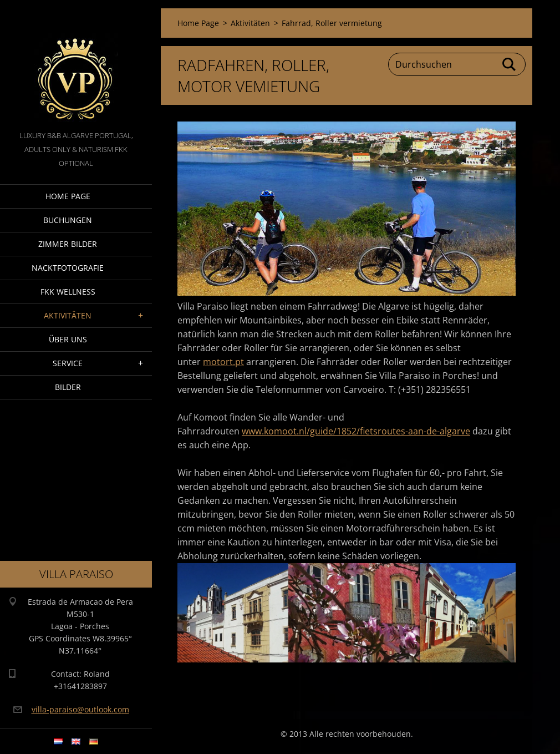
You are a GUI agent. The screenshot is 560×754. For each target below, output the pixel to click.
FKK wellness (68, 292)
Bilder (68, 387)
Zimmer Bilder (68, 244)
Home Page (68, 196)
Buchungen (68, 220)
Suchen (510, 64)
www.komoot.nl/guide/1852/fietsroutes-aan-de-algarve (356, 431)
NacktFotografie (68, 268)
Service (68, 363)
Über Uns (68, 339)
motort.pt (223, 362)
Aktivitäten (68, 315)
